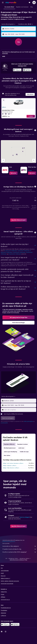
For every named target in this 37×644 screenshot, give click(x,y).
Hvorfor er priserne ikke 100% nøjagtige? (19, 552)
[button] (3, 3)
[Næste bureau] (34, 160)
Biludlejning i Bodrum (25, 558)
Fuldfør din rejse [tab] (24, 452)
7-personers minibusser (23, 251)
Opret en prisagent (25, 517)
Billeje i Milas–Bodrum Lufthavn (11, 468)
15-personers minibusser (15, 254)
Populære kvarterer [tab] (22, 444)
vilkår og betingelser (28, 421)
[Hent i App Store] (27, 70)
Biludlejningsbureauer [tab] (10, 448)
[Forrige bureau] (3, 160)
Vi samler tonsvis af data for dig (19, 549)
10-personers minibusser (19, 252)
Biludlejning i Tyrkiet (13, 558)
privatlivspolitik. (4, 423)
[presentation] (27, 70)
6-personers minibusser (11, 251)
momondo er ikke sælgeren (19, 546)
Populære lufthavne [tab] (9, 444)
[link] (13, 173)
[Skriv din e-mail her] (20, 410)
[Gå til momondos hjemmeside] (11, 2)
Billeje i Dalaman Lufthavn (10, 466)
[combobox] (8, 24)
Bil (6, 558)
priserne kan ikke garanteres (9, 542)
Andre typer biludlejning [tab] (10, 452)
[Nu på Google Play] (17, 70)
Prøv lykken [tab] (7, 455)
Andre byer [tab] (21, 448)
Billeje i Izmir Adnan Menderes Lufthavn (13, 463)
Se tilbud (31, 116)
